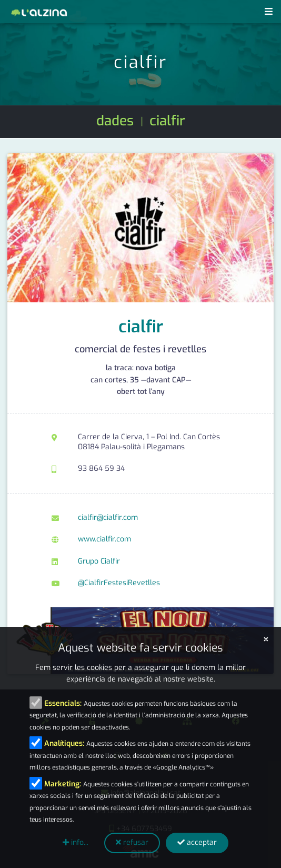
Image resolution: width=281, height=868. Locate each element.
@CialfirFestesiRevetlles (119, 583)
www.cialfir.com (104, 539)
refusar (132, 842)
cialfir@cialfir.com (108, 517)
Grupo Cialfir (99, 561)
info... (76, 842)
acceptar (197, 842)
